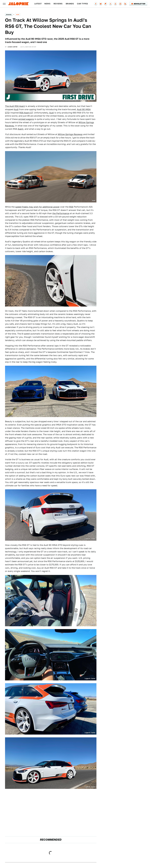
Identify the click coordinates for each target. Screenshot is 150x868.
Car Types (82, 4)
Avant (21, 129)
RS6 (71, 207)
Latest (38, 4)
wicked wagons (26, 119)
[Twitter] (111, 4)
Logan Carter (13, 47)
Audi (18, 15)
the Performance (61, 213)
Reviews (58, 4)
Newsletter (138, 4)
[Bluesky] (101, 4)
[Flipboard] (106, 4)
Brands (70, 4)
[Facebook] (96, 4)
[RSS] (125, 4)
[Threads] (115, 4)
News (47, 4)
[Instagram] (120, 4)
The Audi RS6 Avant (15, 106)
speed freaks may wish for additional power (37, 207)
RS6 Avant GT (26, 113)
